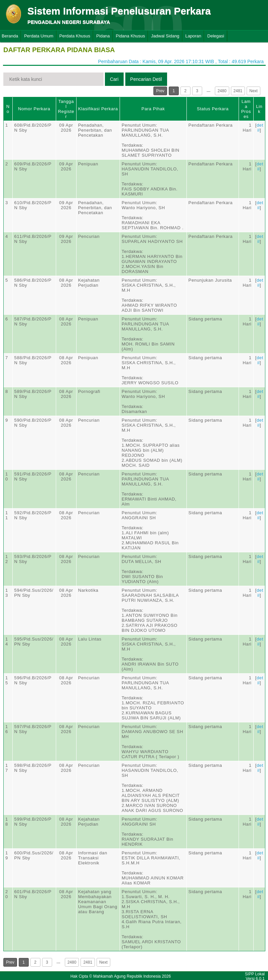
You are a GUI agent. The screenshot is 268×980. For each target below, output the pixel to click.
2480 (222, 91)
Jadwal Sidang (165, 36)
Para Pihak (153, 109)
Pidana (103, 36)
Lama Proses (246, 109)
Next (253, 91)
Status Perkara (213, 109)
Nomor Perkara (34, 109)
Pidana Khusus (130, 36)
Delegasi (216, 36)
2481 (238, 91)
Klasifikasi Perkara (98, 109)
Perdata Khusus (75, 36)
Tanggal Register (66, 109)
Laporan (193, 36)
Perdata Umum (39, 36)
